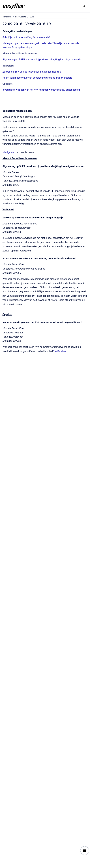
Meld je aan (9, 152)
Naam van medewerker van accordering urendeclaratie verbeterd (37, 78)
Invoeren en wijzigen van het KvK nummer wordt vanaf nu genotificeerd (41, 90)
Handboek (7, 17)
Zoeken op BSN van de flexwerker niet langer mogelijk (32, 72)
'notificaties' (60, 351)
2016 (32, 17)
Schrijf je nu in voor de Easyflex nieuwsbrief (26, 37)
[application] (89, 867)
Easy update (21, 17)
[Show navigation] (85, 851)
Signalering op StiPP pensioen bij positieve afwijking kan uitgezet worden (42, 60)
